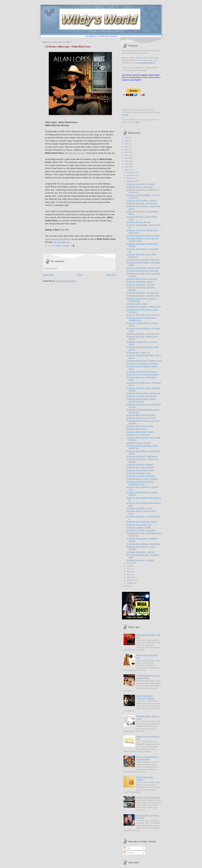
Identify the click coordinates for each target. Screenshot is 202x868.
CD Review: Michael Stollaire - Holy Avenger (143, 544)
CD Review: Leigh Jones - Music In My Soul (143, 236)
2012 (127, 158)
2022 (127, 144)
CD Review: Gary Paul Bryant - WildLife (142, 522)
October (130, 178)
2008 (127, 170)
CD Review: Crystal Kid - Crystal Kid (140, 476)
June (129, 569)
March (129, 577)
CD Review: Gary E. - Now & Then (140, 187)
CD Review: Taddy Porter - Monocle (140, 432)
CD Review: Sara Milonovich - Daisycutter (142, 271)
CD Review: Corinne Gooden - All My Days (143, 260)
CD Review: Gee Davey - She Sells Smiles (143, 296)
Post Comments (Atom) (66, 281)
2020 (127, 147)
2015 (127, 149)
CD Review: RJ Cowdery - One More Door (143, 293)
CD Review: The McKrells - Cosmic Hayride (143, 268)
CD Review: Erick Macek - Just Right (140, 552)
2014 (127, 152)
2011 (127, 161)
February (130, 580)
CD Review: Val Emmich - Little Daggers (142, 456)
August (130, 563)
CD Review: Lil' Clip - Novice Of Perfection (143, 374)
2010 (127, 164)
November (131, 175)
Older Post (111, 275)
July (129, 566)
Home (80, 275)
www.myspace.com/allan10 (58, 239)
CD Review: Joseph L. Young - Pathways (142, 479)
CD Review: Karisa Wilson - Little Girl (141, 184)
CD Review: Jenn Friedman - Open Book (142, 363)
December (131, 172)
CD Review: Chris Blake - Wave (139, 473)
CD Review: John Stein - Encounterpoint (142, 203)
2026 (127, 138)
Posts (127, 848)
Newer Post (48, 275)
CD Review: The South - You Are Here (141, 530)
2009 (127, 167)
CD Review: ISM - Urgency (137, 429)
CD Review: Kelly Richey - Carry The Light (143, 334)
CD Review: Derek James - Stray (139, 525)
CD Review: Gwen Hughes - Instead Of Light (144, 307)
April (129, 575)
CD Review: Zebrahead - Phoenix (139, 508)
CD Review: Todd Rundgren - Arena (140, 470)
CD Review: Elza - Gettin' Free (138, 352)
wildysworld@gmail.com (146, 63)
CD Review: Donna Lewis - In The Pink (141, 418)
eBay (137, 122)
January (130, 583)
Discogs (125, 115)
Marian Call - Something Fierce (148, 797)
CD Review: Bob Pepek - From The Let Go (143, 315)
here (156, 58)
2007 (127, 586)
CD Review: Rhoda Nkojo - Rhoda (140, 282)
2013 (127, 155)
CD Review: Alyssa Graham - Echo (140, 426)
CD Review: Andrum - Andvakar (138, 443)
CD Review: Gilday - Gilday (137, 304)
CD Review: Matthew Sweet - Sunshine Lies (143, 393)
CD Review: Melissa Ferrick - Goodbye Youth (144, 361)
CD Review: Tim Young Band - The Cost (142, 372)
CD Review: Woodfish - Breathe (139, 527)
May (129, 572)
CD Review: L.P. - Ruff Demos (138, 435)
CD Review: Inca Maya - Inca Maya (140, 560)
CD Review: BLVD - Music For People (141, 415)
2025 (127, 141)
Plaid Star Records (76, 153)
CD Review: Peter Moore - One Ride (140, 285)
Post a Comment (51, 268)
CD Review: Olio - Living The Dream (140, 467)
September (131, 181)
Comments (129, 853)
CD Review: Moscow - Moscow (138, 222)
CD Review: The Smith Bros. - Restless (141, 200)
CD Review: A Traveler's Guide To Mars (141, 396)
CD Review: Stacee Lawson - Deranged (142, 279)
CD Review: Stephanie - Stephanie (140, 464)
